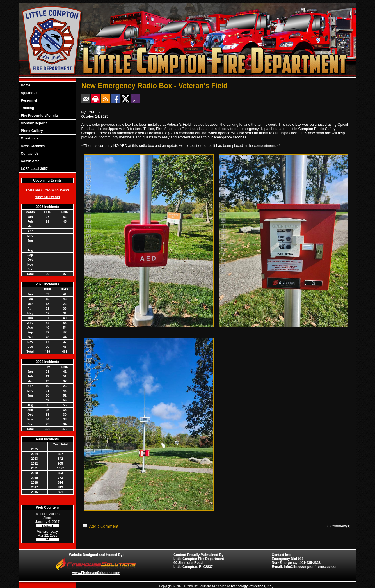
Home (25, 85)
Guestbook (29, 138)
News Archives (32, 146)
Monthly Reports (34, 123)
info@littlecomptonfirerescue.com (311, 567)
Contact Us (29, 154)
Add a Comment (104, 526)
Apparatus (29, 93)
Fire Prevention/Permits (39, 116)
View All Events (47, 197)
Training (27, 108)
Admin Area (30, 161)
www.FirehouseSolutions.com (96, 573)
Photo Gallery (31, 131)
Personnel (28, 100)
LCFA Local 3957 (34, 169)
